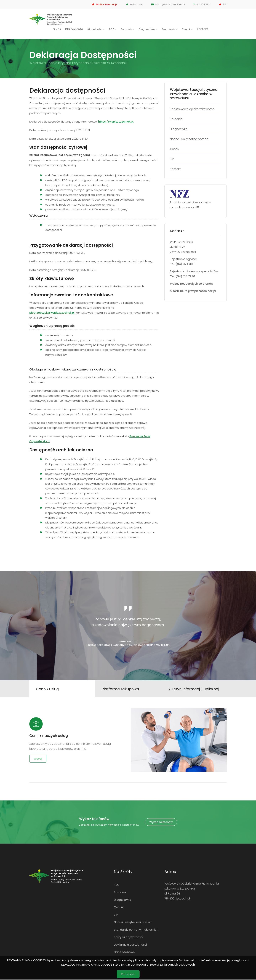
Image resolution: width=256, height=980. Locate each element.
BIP (223, 4)
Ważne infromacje (102, 4)
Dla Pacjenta (74, 29)
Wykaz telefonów (161, 823)
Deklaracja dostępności (130, 946)
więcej (38, 760)
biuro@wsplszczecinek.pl (167, 4)
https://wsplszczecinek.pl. (116, 122)
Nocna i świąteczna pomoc (133, 923)
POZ (117, 886)
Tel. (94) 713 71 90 (182, 276)
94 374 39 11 (201, 4)
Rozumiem (128, 974)
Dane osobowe (124, 953)
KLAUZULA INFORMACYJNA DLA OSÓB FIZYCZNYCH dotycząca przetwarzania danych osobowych (128, 965)
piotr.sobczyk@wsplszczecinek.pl (52, 313)
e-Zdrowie (132, 4)
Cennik (119, 908)
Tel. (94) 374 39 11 (183, 264)
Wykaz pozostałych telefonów (192, 284)
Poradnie (120, 893)
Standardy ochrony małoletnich (136, 931)
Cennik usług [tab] (48, 689)
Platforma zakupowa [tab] (121, 689)
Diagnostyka (122, 901)
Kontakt (202, 29)
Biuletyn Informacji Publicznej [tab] (194, 689)
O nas (57, 29)
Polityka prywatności (128, 938)
